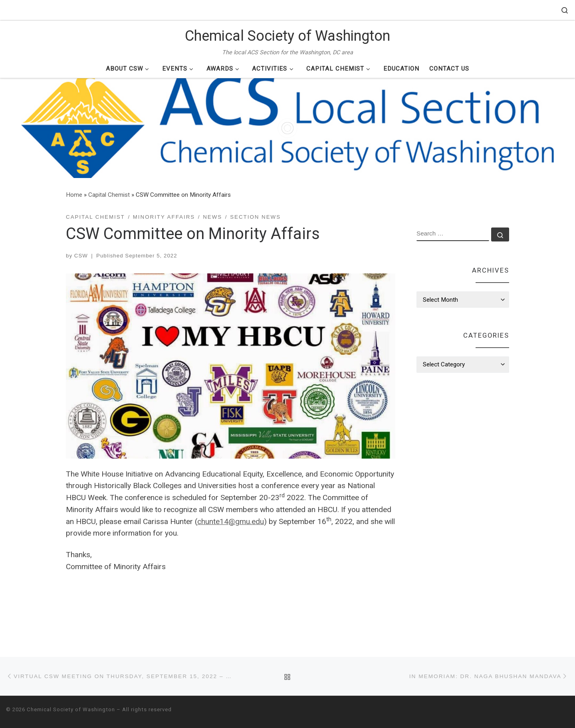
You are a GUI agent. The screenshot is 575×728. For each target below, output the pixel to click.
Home (74, 195)
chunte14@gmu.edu (231, 521)
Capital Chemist (109, 195)
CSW (81, 256)
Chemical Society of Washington (71, 709)
